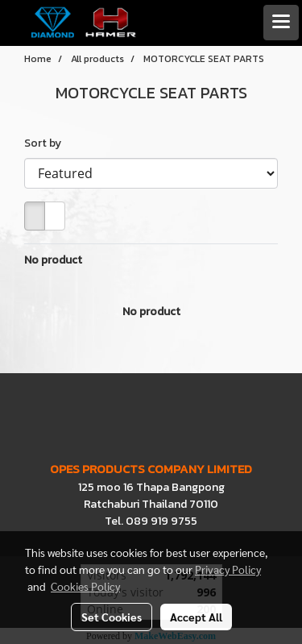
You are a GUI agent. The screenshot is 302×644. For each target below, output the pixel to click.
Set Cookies (112, 617)
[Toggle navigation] (281, 23)
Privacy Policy (228, 569)
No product (53, 260)
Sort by (46, 143)
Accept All (196, 617)
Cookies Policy (85, 586)
